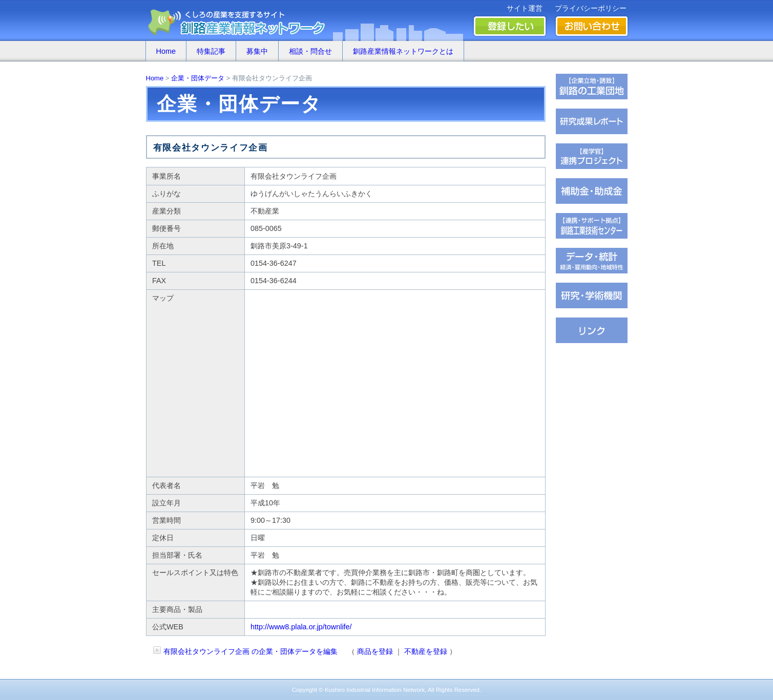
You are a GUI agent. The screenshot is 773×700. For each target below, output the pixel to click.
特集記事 (211, 51)
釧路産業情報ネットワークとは (403, 51)
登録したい (510, 26)
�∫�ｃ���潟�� (592, 330)
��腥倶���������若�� (592, 121)
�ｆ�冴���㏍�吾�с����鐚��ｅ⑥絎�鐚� (592, 156)
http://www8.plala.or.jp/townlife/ (301, 627)
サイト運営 (525, 8)
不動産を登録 (426, 651)
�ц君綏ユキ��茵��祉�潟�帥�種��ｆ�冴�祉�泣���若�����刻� (592, 226)
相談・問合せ (310, 51)
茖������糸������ (592, 191)
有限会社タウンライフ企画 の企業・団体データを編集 (250, 651)
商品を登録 (375, 651)
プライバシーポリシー (591, 8)
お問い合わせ (592, 26)
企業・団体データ (198, 78)
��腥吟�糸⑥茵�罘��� (592, 295)
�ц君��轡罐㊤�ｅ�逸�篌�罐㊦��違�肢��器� (592, 87)
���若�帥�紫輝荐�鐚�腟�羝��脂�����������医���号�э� (592, 261)
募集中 (257, 51)
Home (166, 51)
